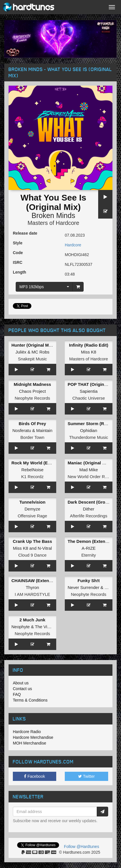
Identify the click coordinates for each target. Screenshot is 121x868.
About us (21, 683)
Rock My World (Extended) (39, 463)
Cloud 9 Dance (32, 555)
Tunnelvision (32, 502)
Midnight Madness (32, 384)
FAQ (17, 694)
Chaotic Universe (88, 398)
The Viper (44, 627)
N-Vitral (45, 548)
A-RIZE (89, 548)
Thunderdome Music (89, 437)
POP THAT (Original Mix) (92, 384)
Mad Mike (89, 470)
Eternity (89, 555)
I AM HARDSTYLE (32, 594)
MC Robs (41, 352)
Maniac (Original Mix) (89, 463)
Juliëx (21, 352)
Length (20, 272)
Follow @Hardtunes (81, 847)
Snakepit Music (33, 359)
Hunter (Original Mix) (33, 345)
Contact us (22, 689)
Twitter (86, 776)
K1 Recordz (32, 477)
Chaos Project (32, 391)
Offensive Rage (32, 516)
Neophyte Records (32, 398)
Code (18, 253)
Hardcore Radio (27, 732)
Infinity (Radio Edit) (89, 345)
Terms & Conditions (30, 700)
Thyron (32, 587)
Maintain (44, 430)
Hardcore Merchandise (33, 737)
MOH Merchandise (30, 743)
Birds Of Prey (33, 424)
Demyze (32, 509)
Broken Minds (54, 215)
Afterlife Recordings (89, 516)
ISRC (18, 262)
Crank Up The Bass (33, 541)
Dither (88, 509)
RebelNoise (33, 470)
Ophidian (88, 430)
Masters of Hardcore (53, 223)
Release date (25, 233)
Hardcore (73, 245)
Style (18, 243)
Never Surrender (83, 587)
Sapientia (89, 391)
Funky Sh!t (89, 581)
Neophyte (21, 627)
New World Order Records (93, 477)
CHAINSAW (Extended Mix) (39, 581)
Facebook (34, 776)
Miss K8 (89, 352)
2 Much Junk (32, 620)
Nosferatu (22, 430)
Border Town (33, 437)
